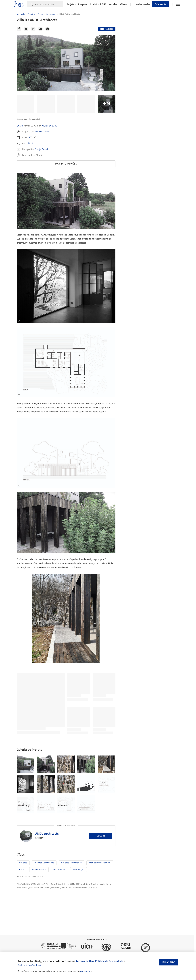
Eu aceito (169, 962)
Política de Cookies (29, 965)
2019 (30, 143)
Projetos (71, 4)
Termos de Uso (85, 961)
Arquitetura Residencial (100, 863)
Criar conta (160, 4)
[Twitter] (26, 29)
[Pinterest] (47, 29)
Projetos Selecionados (71, 863)
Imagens (83, 4)
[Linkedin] (33, 29)
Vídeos (123, 4)
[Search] (49, 4)
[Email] (40, 29)
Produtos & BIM (98, 4)
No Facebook (59, 870)
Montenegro (50, 126)
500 (30, 137)
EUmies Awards (39, 870)
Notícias (113, 4)
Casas (20, 126)
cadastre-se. (86, 971)
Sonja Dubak (42, 149)
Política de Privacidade (109, 961)
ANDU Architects (43, 132)
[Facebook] (19, 29)
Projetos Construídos (44, 863)
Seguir (101, 836)
